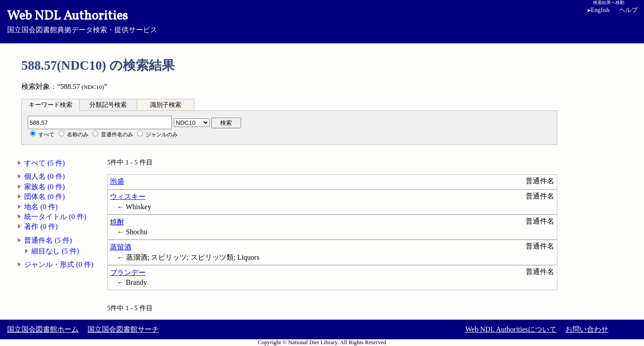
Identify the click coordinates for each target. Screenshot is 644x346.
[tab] (50, 105)
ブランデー (128, 272)
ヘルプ (628, 10)
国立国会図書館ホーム (43, 329)
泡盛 (117, 181)
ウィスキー (128, 196)
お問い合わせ (587, 329)
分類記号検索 (108, 105)
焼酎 (117, 222)
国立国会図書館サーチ (123, 329)
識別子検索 (166, 105)
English (599, 10)
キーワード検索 (50, 105)
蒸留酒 (121, 247)
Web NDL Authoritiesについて (511, 329)
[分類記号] (100, 122)
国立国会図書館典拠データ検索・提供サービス (322, 21)
